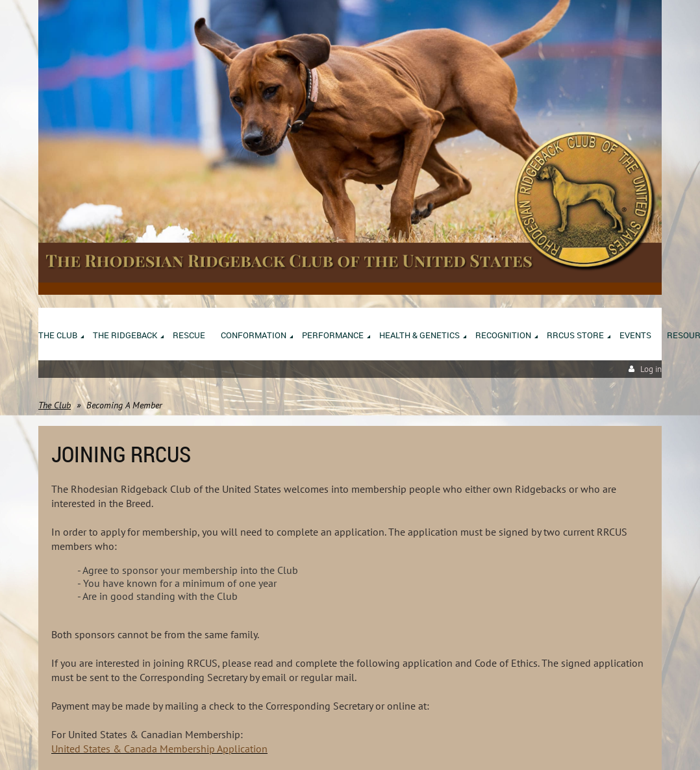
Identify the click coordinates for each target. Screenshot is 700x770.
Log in (651, 369)
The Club (55, 405)
